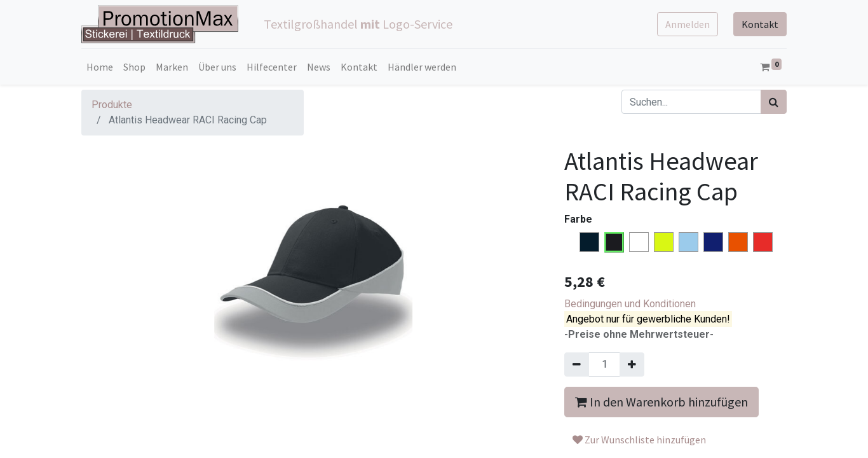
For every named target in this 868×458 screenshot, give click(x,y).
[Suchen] (774, 102)
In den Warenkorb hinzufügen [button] (661, 402)
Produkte (112, 105)
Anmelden (688, 24)
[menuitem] (100, 67)
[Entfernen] (577, 364)
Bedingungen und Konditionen (630, 304)
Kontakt (760, 24)
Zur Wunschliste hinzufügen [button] (639, 440)
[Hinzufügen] (632, 364)
